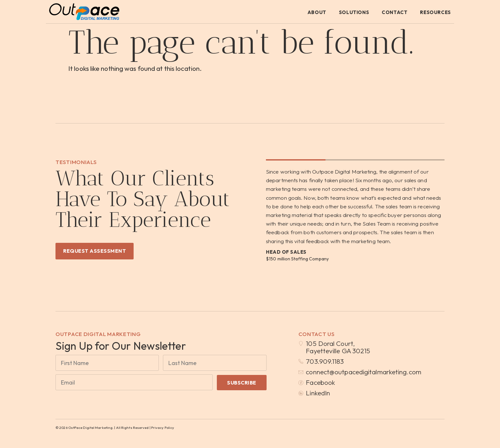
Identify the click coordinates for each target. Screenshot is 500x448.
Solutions (354, 12)
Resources (435, 12)
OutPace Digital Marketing (98, 334)
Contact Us (317, 334)
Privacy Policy (163, 428)
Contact (394, 12)
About (317, 12)
